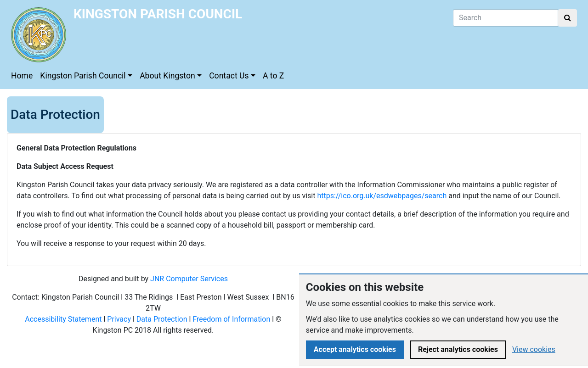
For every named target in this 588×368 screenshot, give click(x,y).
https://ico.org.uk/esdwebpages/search (382, 196)
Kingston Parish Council (83, 76)
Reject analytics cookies (458, 349)
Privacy (119, 319)
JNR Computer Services (189, 279)
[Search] (506, 18)
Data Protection (162, 319)
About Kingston (167, 76)
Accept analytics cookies (355, 349)
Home (22, 76)
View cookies (534, 349)
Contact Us (229, 76)
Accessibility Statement (63, 319)
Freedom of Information (231, 319)
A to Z (273, 76)
